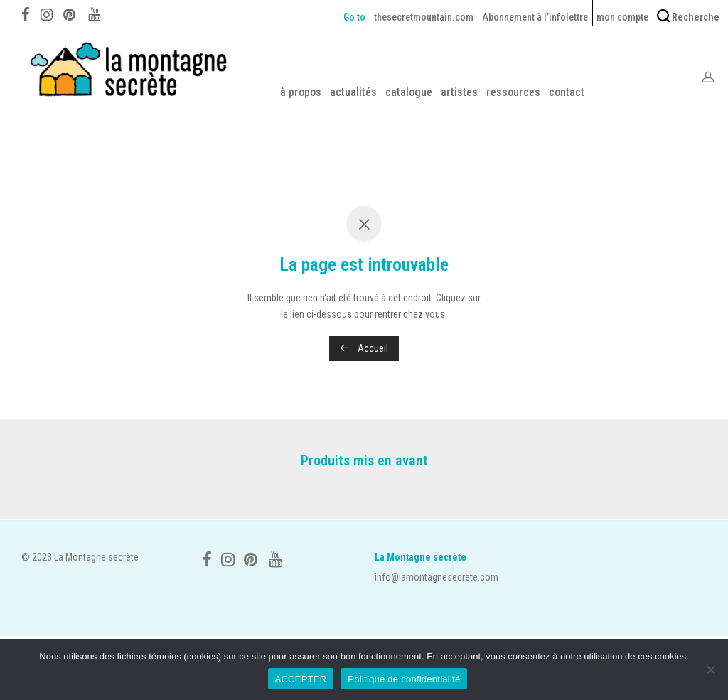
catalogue (409, 92)
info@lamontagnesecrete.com (437, 577)
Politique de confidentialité (404, 679)
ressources (513, 92)
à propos (301, 92)
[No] (710, 669)
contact (567, 92)
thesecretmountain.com (424, 17)
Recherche (688, 16)
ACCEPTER (301, 679)
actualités (353, 92)
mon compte (622, 17)
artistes (459, 92)
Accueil (364, 348)
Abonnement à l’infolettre (535, 17)
